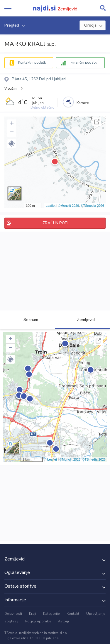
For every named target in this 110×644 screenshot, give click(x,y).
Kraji (33, 614)
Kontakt (73, 614)
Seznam (27, 320)
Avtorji (64, 621)
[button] (12, 144)
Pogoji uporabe (38, 621)
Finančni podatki (84, 63)
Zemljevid (82, 320)
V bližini (11, 88)
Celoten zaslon (97, 122)
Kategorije (51, 614)
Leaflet (51, 206)
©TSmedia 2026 (92, 206)
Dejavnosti (13, 614)
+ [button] (12, 124)
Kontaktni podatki (32, 63)
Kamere (83, 103)
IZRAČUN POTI (55, 223)
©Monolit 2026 (68, 206)
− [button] (12, 133)
